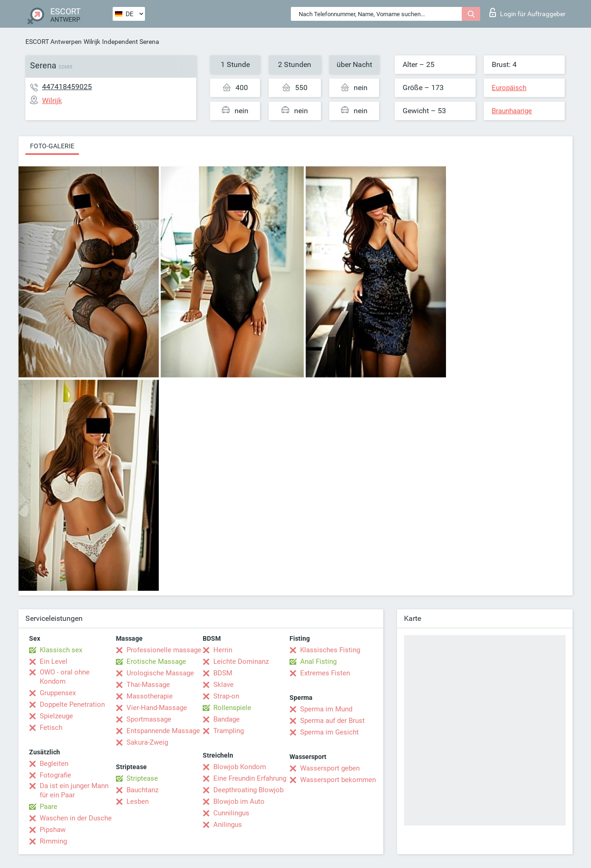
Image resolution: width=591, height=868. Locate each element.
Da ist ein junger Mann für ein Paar (74, 790)
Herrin (223, 650)
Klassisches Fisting (330, 650)
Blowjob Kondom (240, 767)
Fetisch (51, 728)
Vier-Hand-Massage (157, 708)
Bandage (226, 719)
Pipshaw (53, 830)
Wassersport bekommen (338, 780)
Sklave (223, 685)
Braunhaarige (512, 111)
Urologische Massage (160, 673)
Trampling (229, 731)
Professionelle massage (164, 650)
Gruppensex (58, 693)
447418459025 (67, 87)
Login (528, 12)
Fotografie (55, 775)
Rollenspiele (232, 708)
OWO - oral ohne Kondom (65, 677)
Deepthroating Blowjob (248, 790)
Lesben (138, 801)
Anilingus (228, 825)
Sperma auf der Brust (332, 721)
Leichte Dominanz (241, 662)
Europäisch (509, 88)
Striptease (142, 778)
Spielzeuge (56, 716)
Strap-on (226, 696)
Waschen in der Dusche (76, 818)
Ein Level (54, 662)
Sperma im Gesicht (329, 732)
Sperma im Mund (326, 709)
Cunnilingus (231, 813)
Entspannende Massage (163, 731)
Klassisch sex (61, 650)
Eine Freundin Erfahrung (250, 778)
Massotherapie (150, 696)
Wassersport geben (330, 768)
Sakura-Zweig (147, 742)
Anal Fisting (318, 662)
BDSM (223, 673)
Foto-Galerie (52, 146)
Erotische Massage (156, 662)
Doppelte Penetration (72, 704)
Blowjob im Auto (239, 801)
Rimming (53, 841)
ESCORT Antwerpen (54, 42)
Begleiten (54, 764)
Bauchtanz (142, 790)
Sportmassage (149, 719)
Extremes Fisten (325, 673)
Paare (48, 807)
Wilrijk (92, 42)
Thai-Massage (148, 685)
